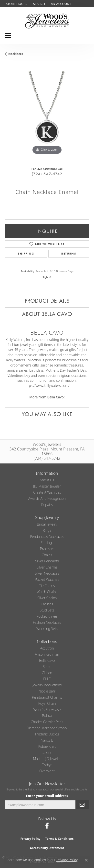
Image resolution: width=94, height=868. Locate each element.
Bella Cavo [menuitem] (47, 660)
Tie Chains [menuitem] (47, 586)
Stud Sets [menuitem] (47, 610)
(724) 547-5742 (47, 174)
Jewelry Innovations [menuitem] (47, 685)
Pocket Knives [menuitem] (47, 616)
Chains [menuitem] (47, 555)
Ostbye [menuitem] (47, 765)
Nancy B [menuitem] (47, 740)
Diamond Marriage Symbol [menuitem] (47, 728)
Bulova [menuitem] (47, 716)
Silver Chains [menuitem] (47, 598)
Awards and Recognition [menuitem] (47, 498)
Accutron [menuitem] (47, 648)
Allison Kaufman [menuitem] (47, 654)
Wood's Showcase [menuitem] (47, 710)
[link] (16, 4)
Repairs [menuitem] (47, 505)
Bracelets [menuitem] (47, 549)
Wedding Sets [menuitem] (47, 629)
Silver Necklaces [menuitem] (47, 573)
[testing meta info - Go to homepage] (47, 21)
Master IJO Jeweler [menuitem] (47, 759)
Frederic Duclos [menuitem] (47, 734)
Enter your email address (47, 796)
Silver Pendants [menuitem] (47, 561)
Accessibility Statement (47, 848)
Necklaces (16, 54)
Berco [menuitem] (47, 667)
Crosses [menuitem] (47, 604)
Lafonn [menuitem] (47, 753)
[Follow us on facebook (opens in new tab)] (47, 826)
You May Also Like (47, 414)
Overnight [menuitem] (47, 771)
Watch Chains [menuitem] (47, 592)
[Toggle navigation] (8, 36)
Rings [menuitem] (47, 530)
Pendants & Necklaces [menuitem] (47, 536)
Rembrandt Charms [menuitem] (47, 697)
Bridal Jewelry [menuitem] (47, 524)
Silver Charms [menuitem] (47, 567)
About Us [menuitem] (47, 480)
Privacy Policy (31, 839)
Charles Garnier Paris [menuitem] (47, 722)
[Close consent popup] (86, 860)
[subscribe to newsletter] (82, 805)
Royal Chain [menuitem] (47, 703)
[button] (38, 4)
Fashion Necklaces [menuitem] (47, 622)
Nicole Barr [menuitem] (47, 691)
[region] (47, 113)
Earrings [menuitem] (47, 543)
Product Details (47, 301)
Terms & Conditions (59, 839)
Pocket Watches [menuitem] (47, 579)
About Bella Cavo (47, 314)
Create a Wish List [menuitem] (47, 492)
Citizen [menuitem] (47, 673)
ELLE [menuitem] (47, 679)
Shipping (26, 254)
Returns (69, 254)
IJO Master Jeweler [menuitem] (47, 486)
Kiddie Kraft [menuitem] (47, 746)
